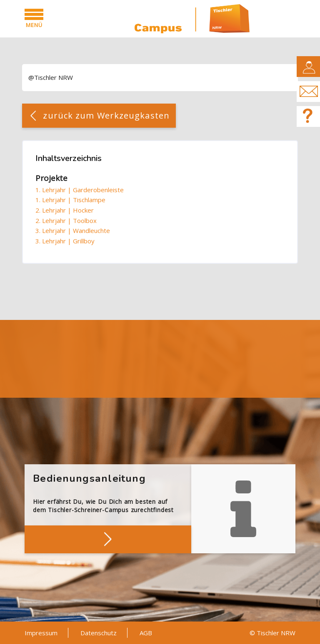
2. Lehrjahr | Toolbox (66, 220)
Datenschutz (99, 633)
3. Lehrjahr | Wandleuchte (73, 230)
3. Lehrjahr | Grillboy (65, 241)
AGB (146, 633)
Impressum (41, 633)
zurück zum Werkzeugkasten (106, 115)
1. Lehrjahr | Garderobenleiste (80, 190)
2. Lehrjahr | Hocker (65, 210)
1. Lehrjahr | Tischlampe (70, 200)
